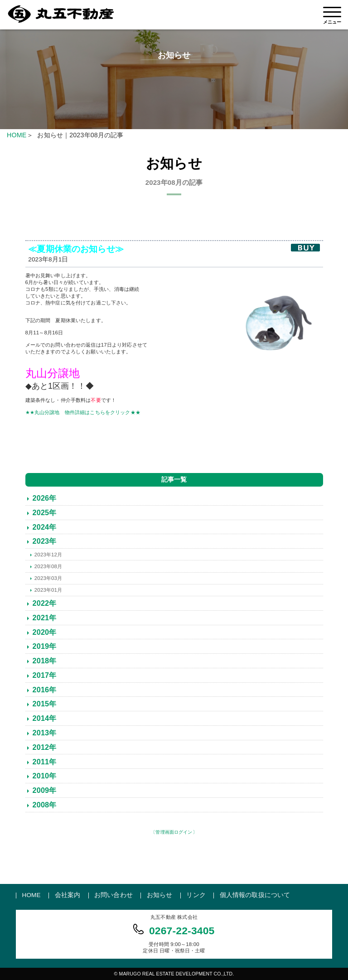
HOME (17, 135)
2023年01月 (48, 590)
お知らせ (160, 895)
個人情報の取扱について (255, 895)
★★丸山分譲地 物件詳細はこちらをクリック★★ (83, 412)
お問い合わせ (114, 895)
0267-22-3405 (182, 931)
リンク (196, 895)
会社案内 (68, 895)
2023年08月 (48, 566)
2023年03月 (48, 578)
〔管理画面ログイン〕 (174, 832)
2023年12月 (48, 555)
